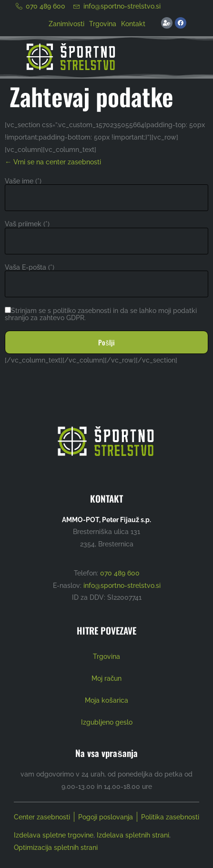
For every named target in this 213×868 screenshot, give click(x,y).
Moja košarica (106, 700)
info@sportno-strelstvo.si (122, 585)
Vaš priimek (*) (27, 224)
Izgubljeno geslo (107, 722)
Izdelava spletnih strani (133, 835)
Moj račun (106, 678)
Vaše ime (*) (23, 181)
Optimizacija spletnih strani (56, 848)
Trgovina (103, 24)
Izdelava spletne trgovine (54, 835)
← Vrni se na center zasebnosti (53, 162)
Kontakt (133, 24)
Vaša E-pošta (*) (30, 267)
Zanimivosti (66, 24)
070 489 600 (120, 573)
